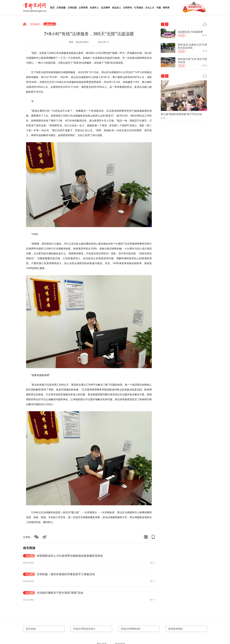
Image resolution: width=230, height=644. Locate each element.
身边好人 (117, 7)
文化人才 (150, 7)
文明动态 (35, 24)
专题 (159, 7)
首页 (52, 7)
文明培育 (83, 7)
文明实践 (72, 7)
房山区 (50, 24)
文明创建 (61, 7)
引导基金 (139, 7)
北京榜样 (105, 7)
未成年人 (94, 7)
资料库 (166, 7)
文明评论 (128, 7)
